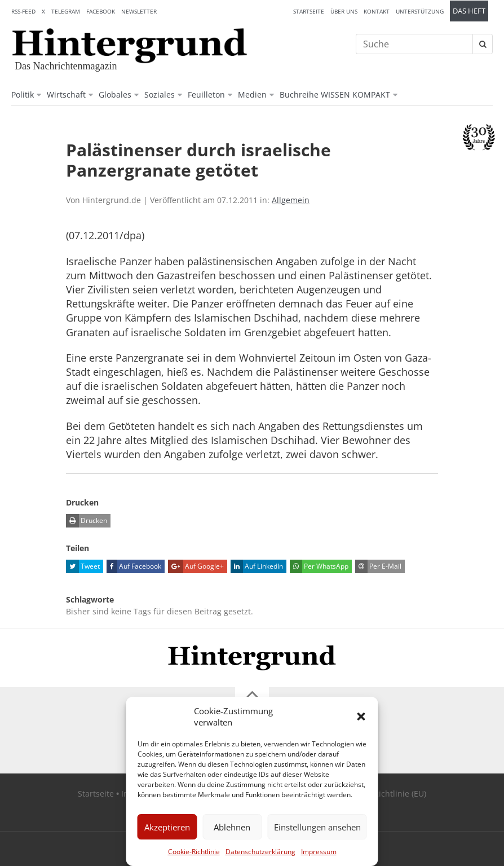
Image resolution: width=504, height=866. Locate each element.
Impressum (319, 852)
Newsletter (139, 11)
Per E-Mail (378, 566)
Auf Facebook (134, 566)
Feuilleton (206, 94)
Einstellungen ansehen (317, 827)
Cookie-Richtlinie (194, 852)
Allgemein (291, 200)
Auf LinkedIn (257, 566)
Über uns (344, 11)
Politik (23, 94)
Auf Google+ (196, 566)
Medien (252, 94)
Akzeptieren (167, 827)
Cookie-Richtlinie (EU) (386, 794)
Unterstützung (420, 11)
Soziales (160, 94)
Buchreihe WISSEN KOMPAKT (335, 94)
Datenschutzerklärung (260, 852)
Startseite (309, 11)
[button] (361, 716)
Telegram (66, 11)
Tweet (83, 566)
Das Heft (469, 11)
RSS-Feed (23, 11)
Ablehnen (232, 827)
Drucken (87, 521)
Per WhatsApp (319, 566)
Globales (115, 94)
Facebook (101, 11)
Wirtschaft (66, 94)
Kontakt (377, 11)
